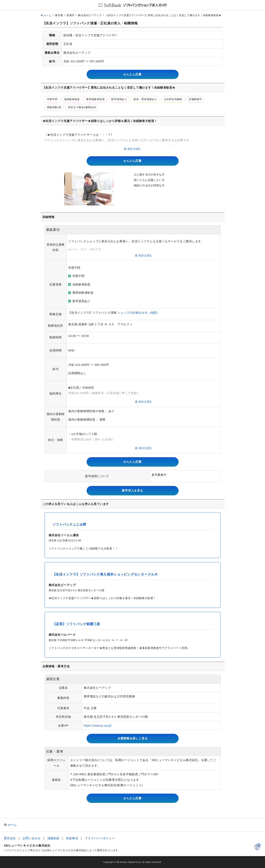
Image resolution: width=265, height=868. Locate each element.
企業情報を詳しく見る (133, 738)
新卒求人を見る (132, 490)
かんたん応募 (132, 74)
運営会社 (10, 838)
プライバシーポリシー (100, 838)
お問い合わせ (32, 838)
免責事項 (72, 838)
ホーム (47, 15)
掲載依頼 (53, 838)
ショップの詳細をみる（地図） (139, 313)
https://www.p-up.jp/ (98, 725)
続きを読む (134, 149)
